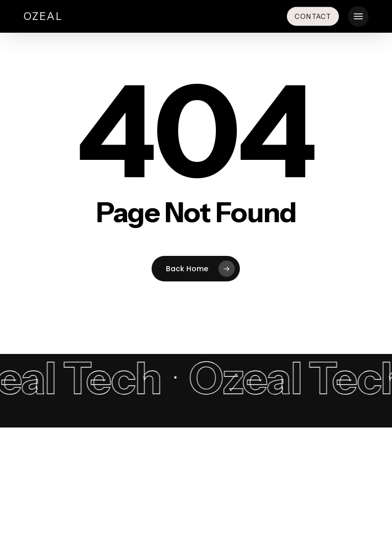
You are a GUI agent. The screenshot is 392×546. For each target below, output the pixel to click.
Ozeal (43, 16)
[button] (358, 16)
